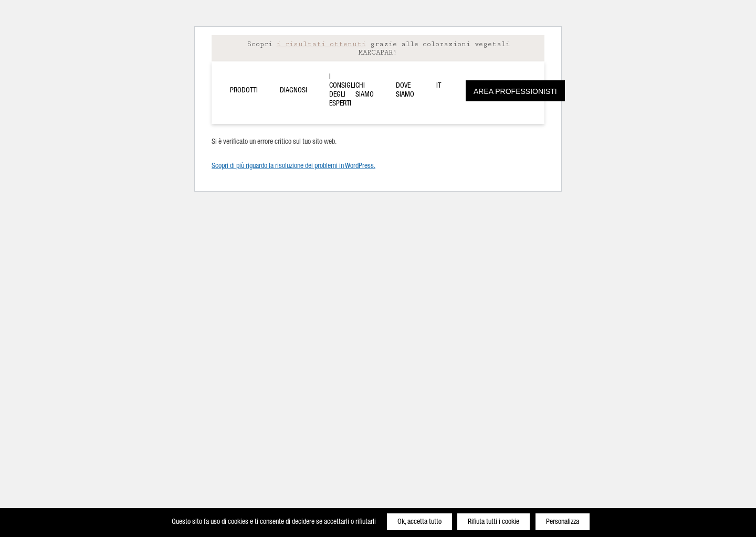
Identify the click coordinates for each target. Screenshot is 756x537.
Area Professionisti (515, 91)
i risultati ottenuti (321, 44)
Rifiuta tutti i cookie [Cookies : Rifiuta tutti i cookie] (493, 522)
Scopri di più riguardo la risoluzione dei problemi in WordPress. (293, 166)
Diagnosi (293, 91)
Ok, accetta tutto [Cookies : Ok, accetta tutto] (419, 522)
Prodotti (244, 91)
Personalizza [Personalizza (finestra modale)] (563, 522)
